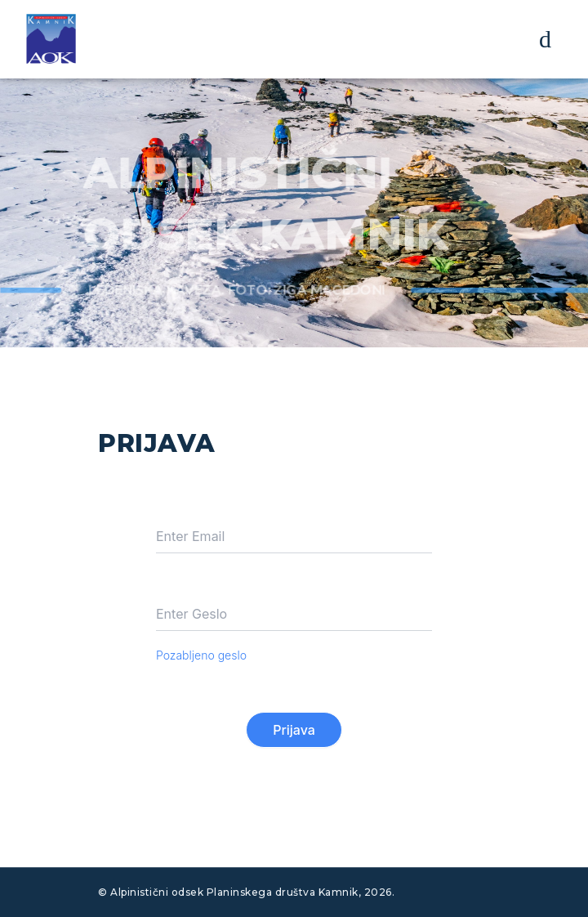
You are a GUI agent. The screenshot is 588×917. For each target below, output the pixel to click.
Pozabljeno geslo (201, 655)
